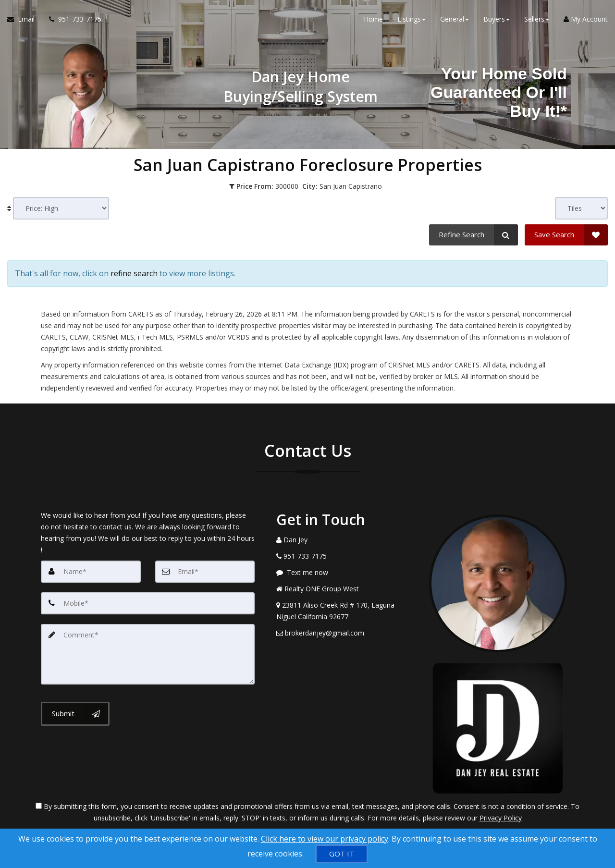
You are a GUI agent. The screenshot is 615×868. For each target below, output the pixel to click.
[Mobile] (148, 603)
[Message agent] (345, 573)
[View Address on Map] (345, 611)
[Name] (91, 572)
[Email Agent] (25, 19)
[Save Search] (566, 235)
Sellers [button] (537, 19)
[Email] (205, 572)
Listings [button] (412, 19)
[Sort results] (61, 208)
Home (373, 19)
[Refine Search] (474, 235)
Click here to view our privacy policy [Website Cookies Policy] (325, 839)
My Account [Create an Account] (586, 19)
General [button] (455, 19)
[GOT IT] (342, 854)
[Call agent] (72, 19)
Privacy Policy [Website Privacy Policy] (501, 818)
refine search (134, 273)
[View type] (581, 208)
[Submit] (75, 714)
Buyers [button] (497, 19)
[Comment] (148, 654)
